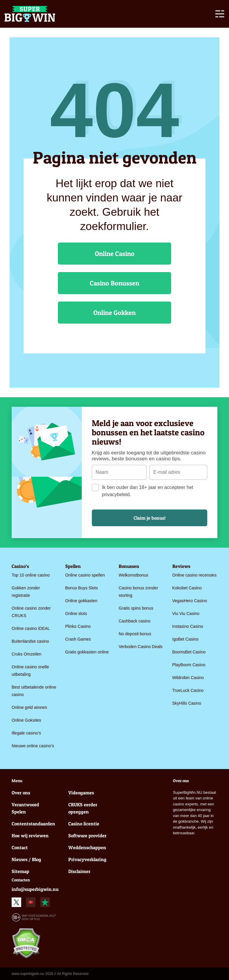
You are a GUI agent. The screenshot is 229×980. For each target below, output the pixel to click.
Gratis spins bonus (136, 608)
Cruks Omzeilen (27, 654)
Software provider (87, 835)
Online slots (76, 614)
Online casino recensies (195, 575)
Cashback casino (135, 621)
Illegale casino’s (26, 733)
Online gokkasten (81, 601)
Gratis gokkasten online (87, 652)
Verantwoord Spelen (25, 808)
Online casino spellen (85, 575)
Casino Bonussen (114, 283)
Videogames (81, 793)
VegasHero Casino (190, 601)
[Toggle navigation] (220, 15)
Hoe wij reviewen (30, 835)
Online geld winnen (29, 707)
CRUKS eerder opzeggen (83, 808)
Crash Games (78, 639)
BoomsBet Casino (189, 652)
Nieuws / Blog (26, 859)
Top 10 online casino (31, 575)
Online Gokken (114, 313)
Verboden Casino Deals (141, 647)
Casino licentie (84, 824)
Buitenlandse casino (30, 641)
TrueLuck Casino (188, 690)
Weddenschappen (87, 847)
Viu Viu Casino (186, 614)
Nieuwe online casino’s (33, 746)
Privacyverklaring (87, 859)
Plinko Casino (78, 626)
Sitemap (20, 871)
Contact (20, 847)
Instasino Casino (188, 626)
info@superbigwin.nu (35, 889)
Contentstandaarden (33, 824)
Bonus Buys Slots (82, 588)
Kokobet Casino (187, 588)
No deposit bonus (135, 634)
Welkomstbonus (133, 575)
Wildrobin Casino (188, 678)
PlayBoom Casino (189, 665)
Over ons (21, 793)
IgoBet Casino (185, 639)
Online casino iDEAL (31, 628)
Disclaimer (79, 871)
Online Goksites (26, 720)
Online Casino (115, 254)
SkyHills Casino (187, 703)
